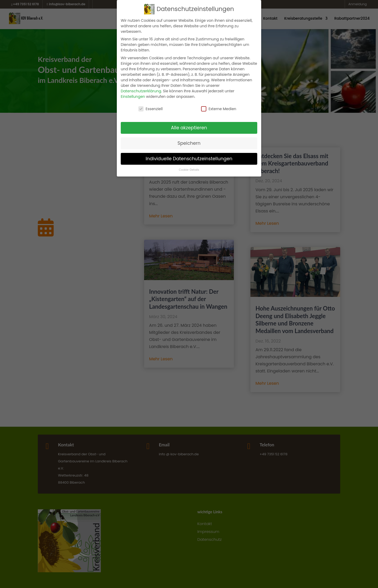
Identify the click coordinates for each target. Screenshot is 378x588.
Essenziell (151, 109)
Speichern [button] (189, 143)
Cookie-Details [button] (189, 170)
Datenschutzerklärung (141, 91)
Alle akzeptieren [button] (189, 128)
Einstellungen (133, 97)
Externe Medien (219, 109)
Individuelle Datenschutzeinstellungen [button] (189, 159)
